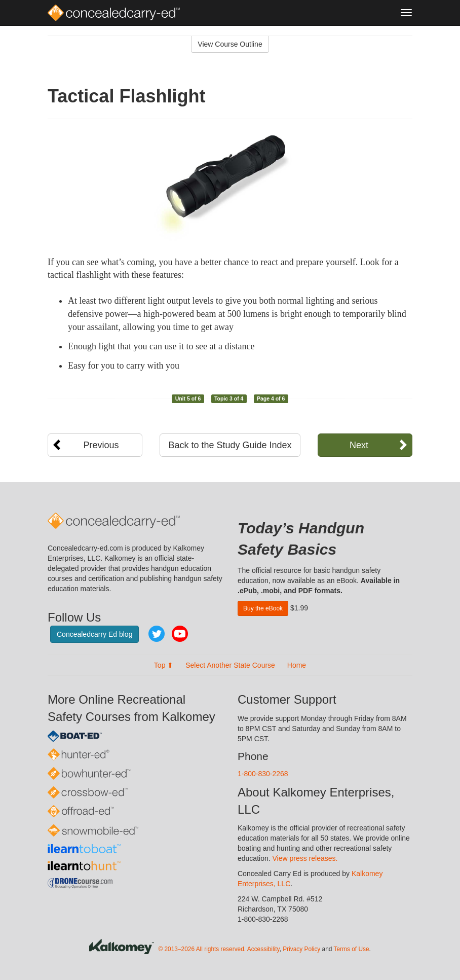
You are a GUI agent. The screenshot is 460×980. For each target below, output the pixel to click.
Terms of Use (352, 950)
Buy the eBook (263, 608)
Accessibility (263, 950)
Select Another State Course (230, 665)
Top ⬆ (164, 665)
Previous (101, 445)
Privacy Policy (301, 950)
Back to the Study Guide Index (230, 445)
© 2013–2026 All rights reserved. (202, 950)
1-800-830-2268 (263, 774)
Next (359, 445)
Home (297, 665)
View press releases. (305, 858)
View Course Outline (230, 44)
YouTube (180, 634)
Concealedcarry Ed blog (94, 634)
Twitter (157, 634)
